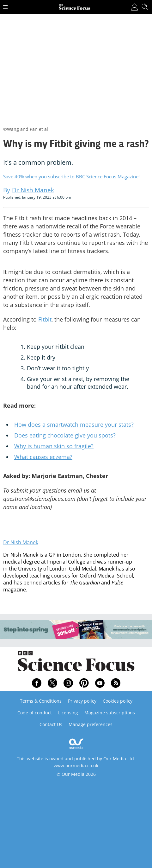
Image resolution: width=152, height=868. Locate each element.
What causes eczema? (43, 457)
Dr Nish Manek (21, 542)
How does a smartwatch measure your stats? (74, 424)
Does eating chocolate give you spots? (65, 435)
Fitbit (45, 319)
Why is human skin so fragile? (54, 446)
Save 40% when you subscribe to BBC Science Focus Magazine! (71, 176)
